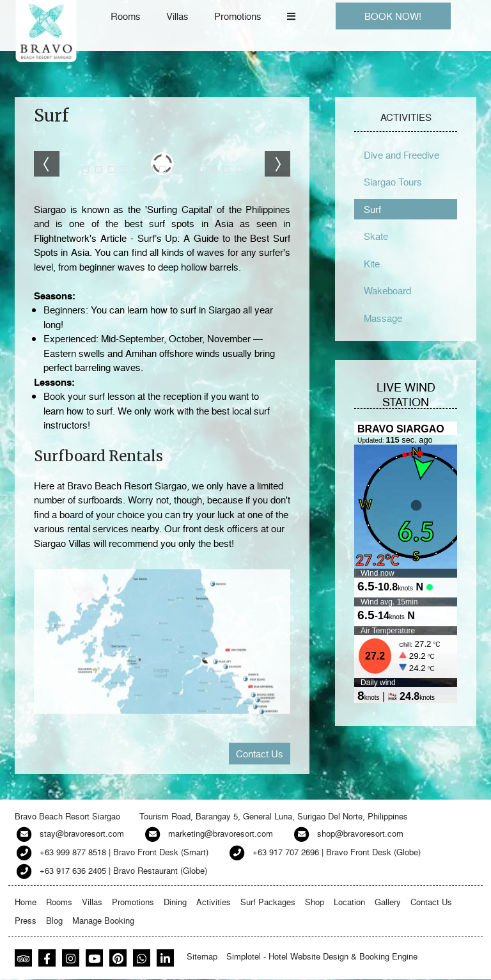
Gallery (388, 902)
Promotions (238, 16)
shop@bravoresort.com (360, 833)
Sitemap (202, 956)
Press (26, 920)
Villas (177, 16)
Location (349, 902)
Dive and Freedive (401, 155)
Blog (54, 920)
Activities (214, 902)
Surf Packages (268, 902)
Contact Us (260, 754)
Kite (372, 264)
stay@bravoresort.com (82, 833)
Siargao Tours (393, 182)
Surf (372, 209)
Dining (175, 902)
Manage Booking (103, 920)
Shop (315, 902)
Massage (383, 318)
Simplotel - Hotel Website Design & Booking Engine (322, 956)
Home (26, 902)
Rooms (126, 16)
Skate (376, 236)
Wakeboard (387, 290)
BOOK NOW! (393, 16)
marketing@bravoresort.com (221, 833)
